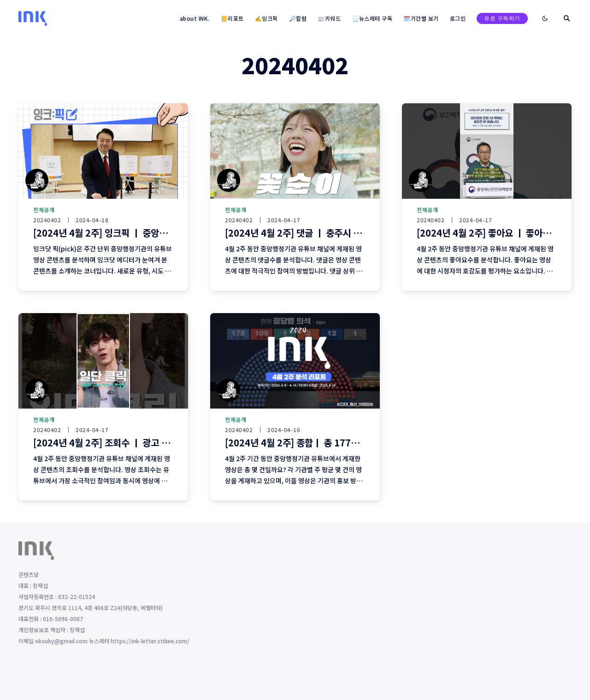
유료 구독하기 (502, 18)
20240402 (47, 220)
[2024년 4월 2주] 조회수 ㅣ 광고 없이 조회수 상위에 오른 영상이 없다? (168, 442)
